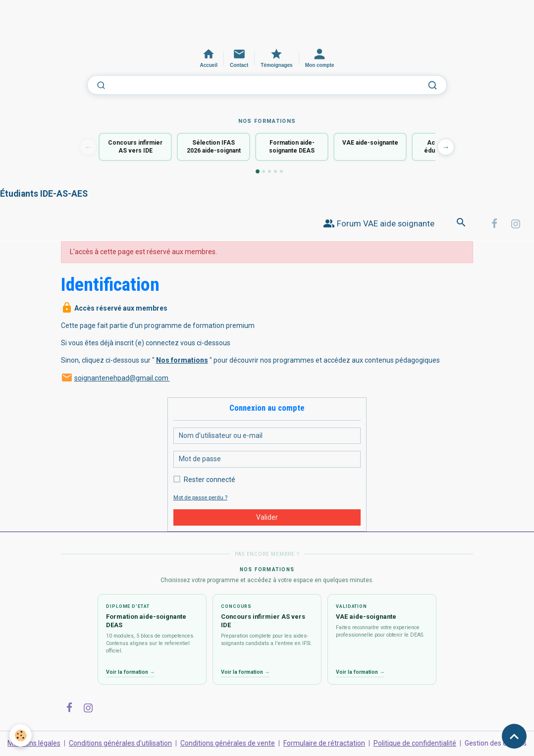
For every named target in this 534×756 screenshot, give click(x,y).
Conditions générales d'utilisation (120, 743)
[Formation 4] (275, 171)
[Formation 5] (281, 171)
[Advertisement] (180, 22)
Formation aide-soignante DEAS (292, 147)
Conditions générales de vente (228, 743)
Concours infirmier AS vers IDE (135, 147)
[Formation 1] (258, 171)
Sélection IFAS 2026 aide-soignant (214, 147)
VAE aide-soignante (370, 143)
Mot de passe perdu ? (200, 498)
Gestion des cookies (496, 743)
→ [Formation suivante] (446, 147)
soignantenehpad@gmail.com (122, 378)
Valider (267, 517)
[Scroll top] (514, 736)
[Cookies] (21, 735)
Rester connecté (210, 480)
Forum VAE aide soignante (379, 224)
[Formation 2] (264, 171)
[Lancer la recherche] (432, 85)
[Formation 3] (269, 171)
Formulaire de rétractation (324, 743)
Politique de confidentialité (415, 743)
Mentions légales (34, 743)
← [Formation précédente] (88, 147)
